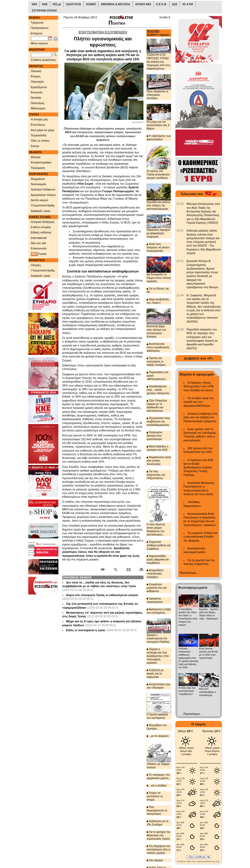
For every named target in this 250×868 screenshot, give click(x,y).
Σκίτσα (35, 146)
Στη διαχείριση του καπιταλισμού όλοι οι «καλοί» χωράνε (159, 850)
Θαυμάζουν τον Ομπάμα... (157, 727)
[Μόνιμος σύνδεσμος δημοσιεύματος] (105, 570)
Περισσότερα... (189, 573)
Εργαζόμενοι (39, 87)
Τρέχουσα (37, 23)
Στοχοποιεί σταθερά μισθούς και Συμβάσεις (159, 545)
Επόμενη (37, 33)
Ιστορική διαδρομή (43, 222)
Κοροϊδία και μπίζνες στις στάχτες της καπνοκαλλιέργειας (159, 197)
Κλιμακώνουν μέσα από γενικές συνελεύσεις (159, 461)
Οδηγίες (36, 265)
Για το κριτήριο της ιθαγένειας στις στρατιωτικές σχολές (158, 835)
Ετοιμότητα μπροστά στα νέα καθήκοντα (157, 588)
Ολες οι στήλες (40, 141)
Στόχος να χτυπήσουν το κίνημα (155, 796)
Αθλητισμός (38, 108)
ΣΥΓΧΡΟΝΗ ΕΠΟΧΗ (44, 11)
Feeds (39, 254)
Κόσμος (36, 76)
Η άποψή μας (40, 119)
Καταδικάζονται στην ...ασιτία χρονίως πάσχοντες (158, 390)
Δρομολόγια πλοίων (43, 195)
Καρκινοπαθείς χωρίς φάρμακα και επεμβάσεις (158, 559)
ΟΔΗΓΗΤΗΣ (74, 4)
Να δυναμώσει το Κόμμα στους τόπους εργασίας (159, 270)
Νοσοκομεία (39, 184)
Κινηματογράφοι (41, 162)
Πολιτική (36, 71)
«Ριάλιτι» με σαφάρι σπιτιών (159, 755)
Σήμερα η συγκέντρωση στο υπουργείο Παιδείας (159, 631)
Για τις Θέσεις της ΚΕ (158, 290)
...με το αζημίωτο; (158, 736)
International (39, 238)
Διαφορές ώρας (41, 211)
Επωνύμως (38, 125)
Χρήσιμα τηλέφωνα (43, 189)
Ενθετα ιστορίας (41, 227)
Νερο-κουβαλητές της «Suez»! (158, 301)
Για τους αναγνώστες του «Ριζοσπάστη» (156, 475)
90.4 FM (188, 4)
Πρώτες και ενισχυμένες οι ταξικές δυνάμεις (156, 361)
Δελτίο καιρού (40, 200)
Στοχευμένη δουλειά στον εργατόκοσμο (154, 436)
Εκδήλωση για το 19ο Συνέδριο (158, 823)
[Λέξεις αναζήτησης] (41, 55)
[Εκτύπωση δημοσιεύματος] (139, 570)
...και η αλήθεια (156, 786)
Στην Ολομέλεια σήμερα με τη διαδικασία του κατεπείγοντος (157, 406)
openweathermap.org (208, 861)
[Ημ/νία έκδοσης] (40, 39)
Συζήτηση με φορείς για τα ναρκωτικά (155, 674)
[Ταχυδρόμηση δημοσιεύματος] (128, 570)
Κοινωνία (37, 92)
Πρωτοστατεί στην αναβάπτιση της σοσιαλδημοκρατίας (158, 422)
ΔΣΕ (175, 4)
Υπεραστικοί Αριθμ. (43, 205)
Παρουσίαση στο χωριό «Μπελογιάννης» (157, 376)
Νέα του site (39, 243)
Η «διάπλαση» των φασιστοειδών (159, 138)
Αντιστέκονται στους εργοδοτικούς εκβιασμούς (158, 347)
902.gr (57, 4)
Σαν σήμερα (155, 860)
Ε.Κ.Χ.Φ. (162, 4)
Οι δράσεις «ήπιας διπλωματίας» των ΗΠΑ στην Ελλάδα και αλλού (198, 386)
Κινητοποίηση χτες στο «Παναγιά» (159, 686)
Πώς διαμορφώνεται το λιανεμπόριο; (157, 810)
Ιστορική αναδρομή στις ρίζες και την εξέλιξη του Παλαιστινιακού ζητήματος (201, 417)
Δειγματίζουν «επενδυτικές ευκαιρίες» (155, 574)
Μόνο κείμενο (40, 43)
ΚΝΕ (45, 4)
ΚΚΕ (35, 4)
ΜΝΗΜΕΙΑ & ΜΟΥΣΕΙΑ (116, 4)
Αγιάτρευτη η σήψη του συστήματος (159, 611)
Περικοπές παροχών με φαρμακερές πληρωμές (159, 226)
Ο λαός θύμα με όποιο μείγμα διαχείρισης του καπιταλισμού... (159, 510)
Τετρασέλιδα (39, 135)
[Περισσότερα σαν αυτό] (116, 570)
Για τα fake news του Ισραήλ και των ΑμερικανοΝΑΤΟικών (199, 402)
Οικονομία (37, 82)
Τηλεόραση (38, 168)
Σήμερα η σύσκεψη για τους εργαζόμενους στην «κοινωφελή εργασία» (158, 656)
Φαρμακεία (38, 179)
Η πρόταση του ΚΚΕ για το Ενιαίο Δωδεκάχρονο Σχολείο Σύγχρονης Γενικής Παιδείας (198, 467)
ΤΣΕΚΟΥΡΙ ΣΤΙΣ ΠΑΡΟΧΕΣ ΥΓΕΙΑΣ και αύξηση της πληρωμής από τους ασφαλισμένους (159, 54)
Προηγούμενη (40, 28)
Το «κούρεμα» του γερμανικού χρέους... (159, 776)
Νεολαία (36, 98)
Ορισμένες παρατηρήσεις (155, 600)
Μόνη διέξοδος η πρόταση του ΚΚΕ (157, 448)
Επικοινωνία (39, 248)
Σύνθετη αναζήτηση (43, 60)
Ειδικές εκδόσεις (41, 232)
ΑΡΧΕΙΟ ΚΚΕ (143, 4)
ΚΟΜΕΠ (91, 4)
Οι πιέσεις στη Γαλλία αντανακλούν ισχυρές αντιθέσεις (159, 162)
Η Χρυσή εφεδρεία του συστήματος (159, 706)
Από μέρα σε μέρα (43, 130)
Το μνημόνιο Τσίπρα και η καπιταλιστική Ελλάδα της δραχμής (200, 537)
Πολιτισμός (38, 103)
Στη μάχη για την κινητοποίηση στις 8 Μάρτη (159, 117)
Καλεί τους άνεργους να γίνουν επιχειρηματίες (158, 247)
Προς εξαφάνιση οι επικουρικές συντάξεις (159, 87)
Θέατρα (36, 157)
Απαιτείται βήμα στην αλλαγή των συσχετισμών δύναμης (159, 323)
